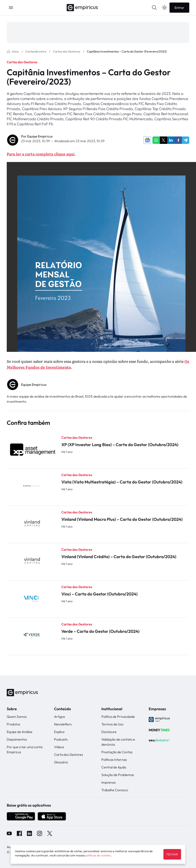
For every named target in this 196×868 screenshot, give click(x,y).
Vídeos (59, 747)
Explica (59, 732)
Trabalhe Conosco (115, 790)
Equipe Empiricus (40, 136)
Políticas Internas (114, 760)
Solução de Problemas (118, 775)
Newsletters (63, 724)
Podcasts (61, 739)
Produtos (13, 724)
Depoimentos (17, 739)
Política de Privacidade (118, 717)
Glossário (61, 762)
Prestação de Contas (117, 752)
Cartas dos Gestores (22, 62)
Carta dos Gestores (69, 755)
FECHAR (172, 854)
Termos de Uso (112, 724)
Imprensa (108, 782)
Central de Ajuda (114, 767)
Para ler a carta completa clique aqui (41, 154)
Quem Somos (17, 717)
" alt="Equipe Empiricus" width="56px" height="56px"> (13, 385)
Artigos (60, 717)
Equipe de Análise (20, 732)
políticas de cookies (98, 855)
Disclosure (109, 732)
